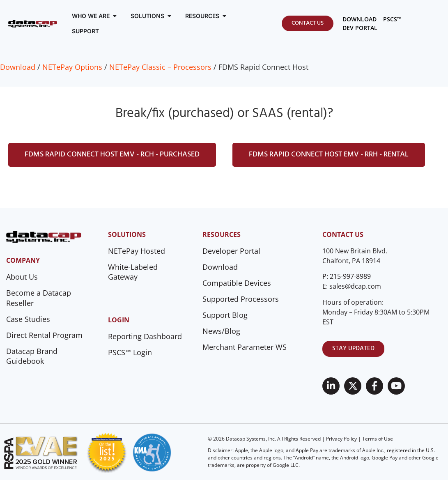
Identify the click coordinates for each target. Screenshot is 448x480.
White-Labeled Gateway (133, 272)
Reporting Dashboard (145, 336)
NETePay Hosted (137, 251)
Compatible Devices (237, 283)
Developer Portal (231, 251)
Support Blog (225, 315)
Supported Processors (241, 299)
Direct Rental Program (44, 335)
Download (18, 67)
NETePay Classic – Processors (160, 67)
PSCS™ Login (130, 352)
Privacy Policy (341, 439)
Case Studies (28, 319)
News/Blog (221, 331)
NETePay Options (72, 67)
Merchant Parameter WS (245, 347)
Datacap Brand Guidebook (32, 356)
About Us (22, 277)
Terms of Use (378, 439)
